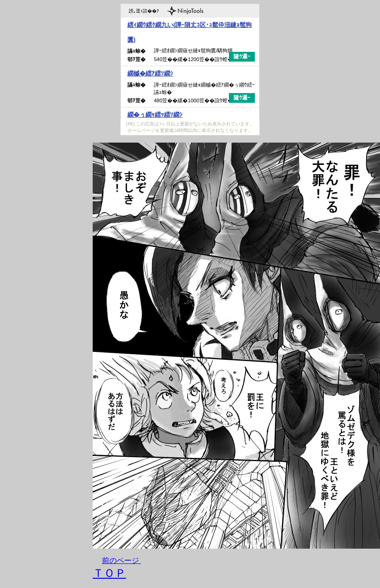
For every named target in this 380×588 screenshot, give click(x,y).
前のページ (120, 560)
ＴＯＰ (109, 573)
